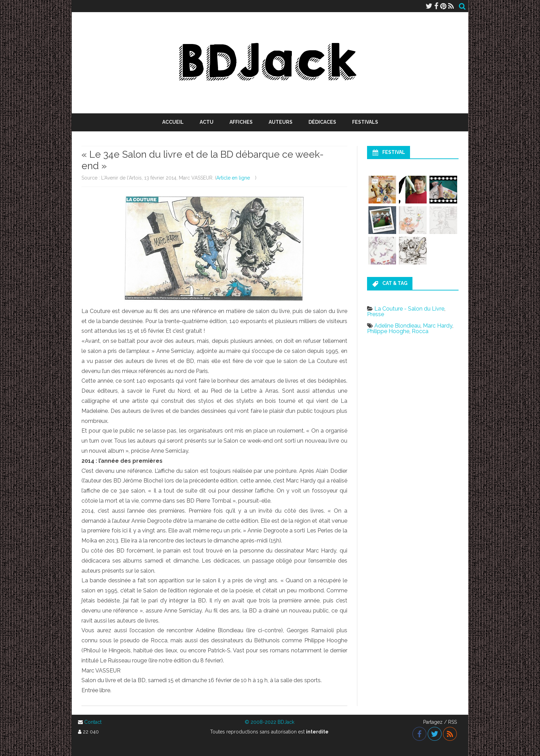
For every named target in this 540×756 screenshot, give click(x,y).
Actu (207, 122)
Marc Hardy (438, 326)
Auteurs (281, 122)
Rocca (420, 331)
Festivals (365, 122)
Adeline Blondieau (397, 326)
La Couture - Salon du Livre (409, 309)
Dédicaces (322, 122)
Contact (93, 722)
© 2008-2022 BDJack (269, 722)
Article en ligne (233, 178)
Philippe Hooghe (388, 331)
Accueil (173, 122)
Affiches (241, 122)
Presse (376, 314)
